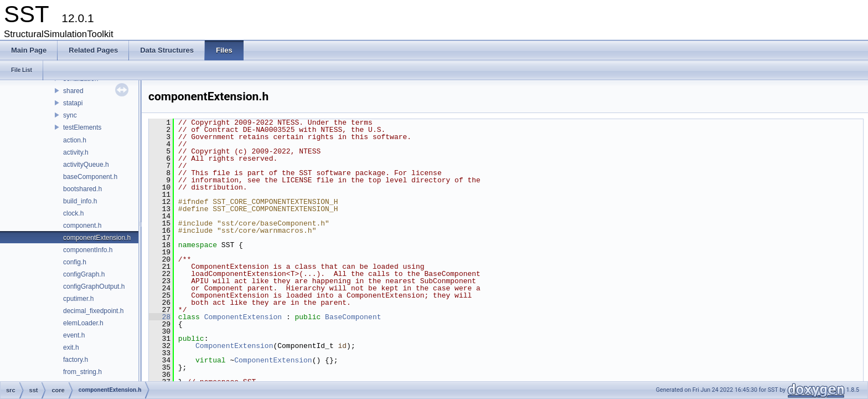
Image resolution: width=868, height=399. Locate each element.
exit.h (71, 347)
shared (73, 91)
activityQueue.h (86, 165)
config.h (75, 262)
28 (160, 317)
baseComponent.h (90, 177)
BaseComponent (353, 317)
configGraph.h (84, 274)
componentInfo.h (88, 250)
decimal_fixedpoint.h (93, 311)
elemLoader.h (83, 323)
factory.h (76, 360)
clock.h (73, 213)
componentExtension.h (97, 238)
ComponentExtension (243, 317)
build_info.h (80, 201)
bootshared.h (82, 189)
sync (70, 115)
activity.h (76, 152)
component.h (82, 226)
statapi (73, 103)
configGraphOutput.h (94, 287)
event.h (74, 335)
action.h (75, 140)
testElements (82, 127)
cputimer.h (78, 299)
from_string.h (82, 372)
